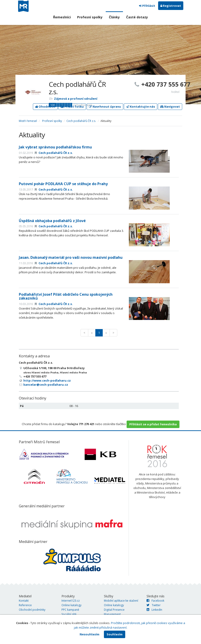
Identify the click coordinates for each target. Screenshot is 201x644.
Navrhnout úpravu (105, 107)
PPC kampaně (70, 610)
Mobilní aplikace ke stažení (121, 601)
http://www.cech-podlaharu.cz (47, 380)
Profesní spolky (90, 17)
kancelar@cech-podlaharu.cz (46, 385)
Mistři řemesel (28, 121)
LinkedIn (154, 610)
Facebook (155, 601)
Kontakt (24, 601)
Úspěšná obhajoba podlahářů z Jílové (52, 221)
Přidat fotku (72, 107)
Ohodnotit (45, 107)
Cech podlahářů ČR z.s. (81, 121)
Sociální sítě (69, 614)
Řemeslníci (62, 17)
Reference (25, 605)
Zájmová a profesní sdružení (76, 99)
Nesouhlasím (89, 634)
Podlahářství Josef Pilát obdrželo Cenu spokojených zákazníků (66, 296)
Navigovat (170, 107)
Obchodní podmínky (32, 610)
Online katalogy (71, 605)
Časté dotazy (137, 17)
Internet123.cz (71, 601)
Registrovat (171, 6)
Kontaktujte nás (141, 107)
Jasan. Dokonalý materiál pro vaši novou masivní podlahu (71, 257)
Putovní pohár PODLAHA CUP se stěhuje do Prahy (63, 184)
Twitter (154, 605)
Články (114, 17)
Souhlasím (115, 634)
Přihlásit (147, 6)
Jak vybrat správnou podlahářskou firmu (55, 147)
